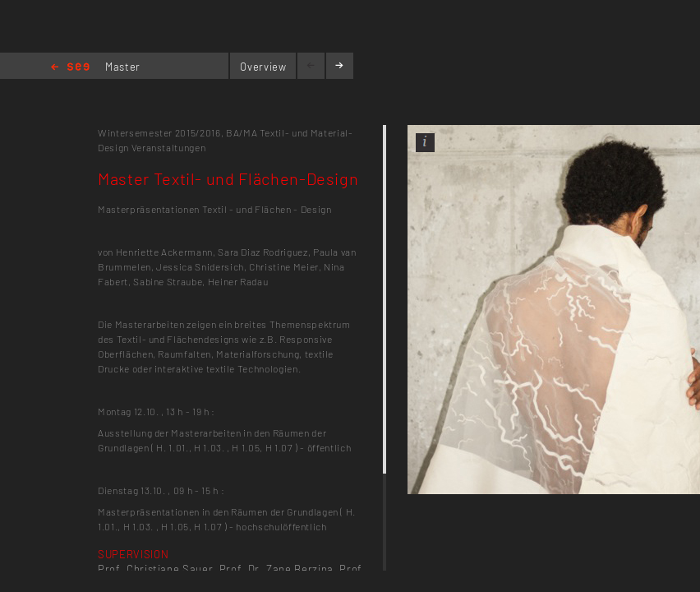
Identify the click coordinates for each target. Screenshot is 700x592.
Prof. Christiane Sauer (155, 569)
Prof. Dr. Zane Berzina (276, 569)
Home (70, 68)
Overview (263, 67)
